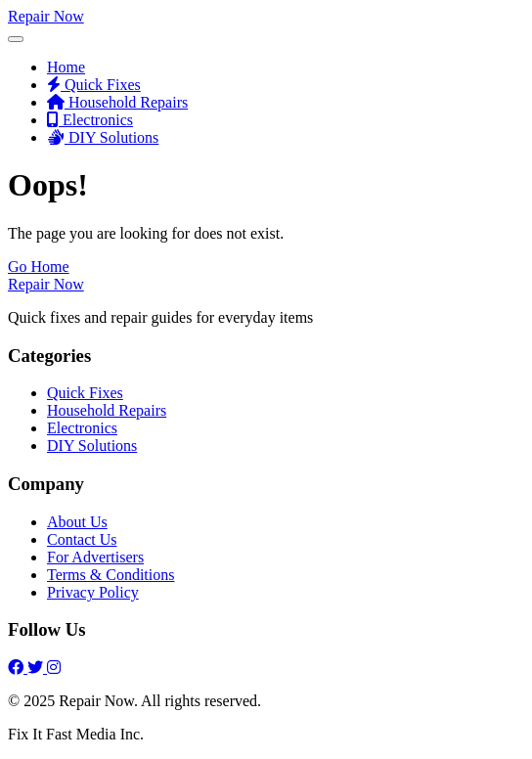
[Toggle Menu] (16, 39)
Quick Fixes (94, 85)
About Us (77, 522)
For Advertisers (95, 557)
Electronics (90, 120)
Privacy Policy (93, 592)
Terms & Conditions (111, 575)
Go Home (39, 267)
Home (66, 67)
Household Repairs (117, 102)
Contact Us (82, 539)
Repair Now (46, 16)
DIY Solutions (103, 137)
